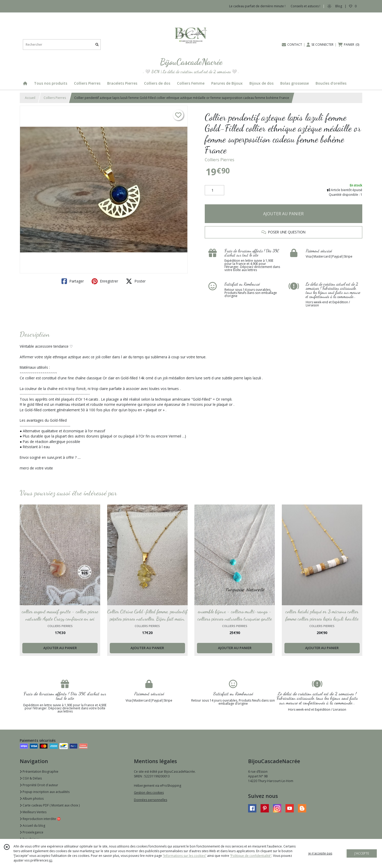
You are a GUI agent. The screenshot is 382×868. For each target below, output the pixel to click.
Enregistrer (105, 281)
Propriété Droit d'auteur (39, 785)
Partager (73, 281)
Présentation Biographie (39, 772)
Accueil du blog (32, 826)
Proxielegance (32, 832)
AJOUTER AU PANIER (283, 214)
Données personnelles (151, 800)
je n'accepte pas (320, 853)
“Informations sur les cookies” (185, 856)
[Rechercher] (97, 45)
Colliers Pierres (55, 98)
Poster (136, 281)
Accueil (30, 98)
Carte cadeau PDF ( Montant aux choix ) (50, 805)
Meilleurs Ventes (33, 812)
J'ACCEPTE (362, 853)
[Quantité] (214, 190)
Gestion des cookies (149, 793)
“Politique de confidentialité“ (251, 856)
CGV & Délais (31, 778)
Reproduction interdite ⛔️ (40, 819)
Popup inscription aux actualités (45, 792)
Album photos (32, 799)
